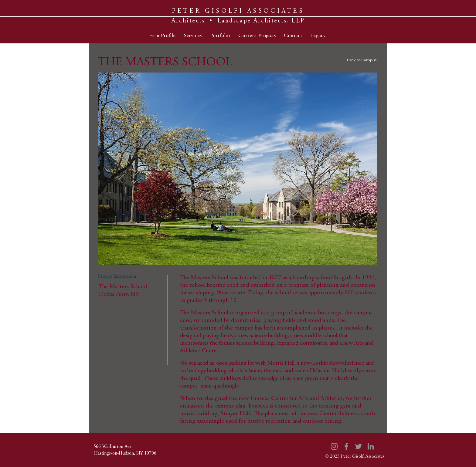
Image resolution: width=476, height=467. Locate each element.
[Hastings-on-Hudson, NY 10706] (125, 453)
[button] (238, 169)
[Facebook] (346, 446)
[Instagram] (334, 446)
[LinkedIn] (371, 446)
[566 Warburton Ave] (112, 447)
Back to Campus (362, 60)
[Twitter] (359, 446)
